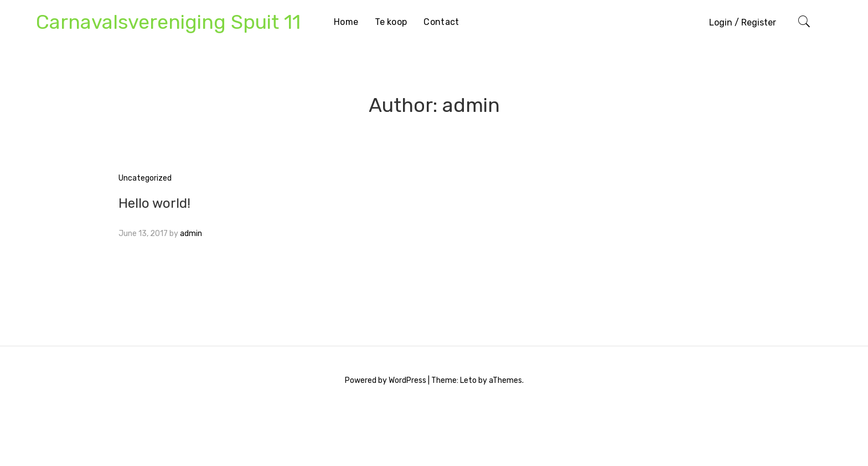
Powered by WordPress (386, 380)
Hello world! (154, 203)
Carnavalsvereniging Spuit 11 (168, 22)
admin (191, 234)
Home (346, 22)
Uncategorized (145, 178)
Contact (441, 22)
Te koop (391, 22)
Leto (468, 380)
